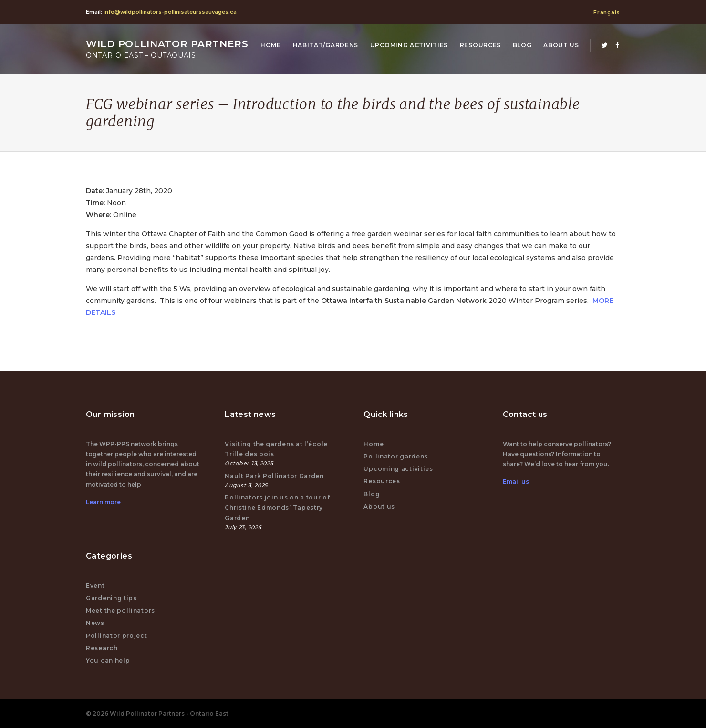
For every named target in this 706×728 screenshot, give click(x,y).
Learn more (103, 502)
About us (561, 45)
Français (607, 12)
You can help (108, 660)
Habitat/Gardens (326, 45)
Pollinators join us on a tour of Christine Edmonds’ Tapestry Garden (277, 507)
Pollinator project (117, 636)
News (95, 623)
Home (271, 45)
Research (102, 648)
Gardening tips (111, 598)
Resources (480, 45)
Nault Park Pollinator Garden (274, 476)
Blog (522, 45)
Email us (516, 482)
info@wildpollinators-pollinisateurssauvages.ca (170, 12)
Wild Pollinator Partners (167, 49)
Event (95, 586)
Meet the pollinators (120, 610)
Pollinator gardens (396, 456)
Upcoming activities (409, 45)
